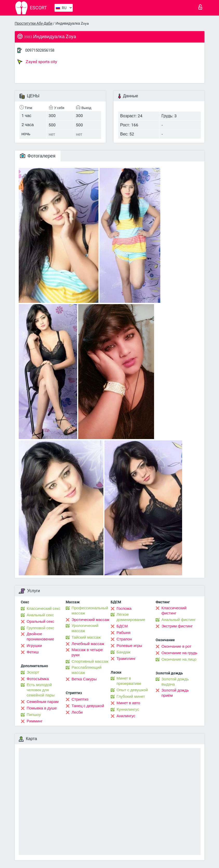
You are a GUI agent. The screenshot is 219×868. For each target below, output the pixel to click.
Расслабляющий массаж (87, 670)
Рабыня (124, 633)
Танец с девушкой (88, 706)
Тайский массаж (86, 637)
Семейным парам (43, 702)
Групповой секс (41, 628)
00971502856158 (40, 50)
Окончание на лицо (179, 659)
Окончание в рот (177, 646)
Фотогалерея (38, 156)
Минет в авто (128, 703)
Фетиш (33, 652)
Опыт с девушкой (132, 690)
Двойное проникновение (41, 637)
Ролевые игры (130, 646)
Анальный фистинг (179, 620)
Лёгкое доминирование (131, 617)
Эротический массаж (91, 620)
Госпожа (124, 609)
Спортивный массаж (90, 661)
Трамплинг (126, 659)
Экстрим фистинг (177, 626)
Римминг (35, 721)
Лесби (77, 712)
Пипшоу (34, 715)
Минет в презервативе (129, 681)
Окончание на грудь (180, 653)
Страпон (124, 639)
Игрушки (34, 646)
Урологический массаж (85, 628)
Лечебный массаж (88, 644)
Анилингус (126, 716)
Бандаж (124, 652)
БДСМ (122, 626)
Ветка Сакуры (84, 679)
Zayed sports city (37, 62)
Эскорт (33, 672)
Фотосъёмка (38, 679)
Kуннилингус (128, 709)
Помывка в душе (42, 708)
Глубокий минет (131, 696)
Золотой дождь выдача (175, 682)
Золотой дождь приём (175, 693)
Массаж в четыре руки (87, 652)
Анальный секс (40, 615)
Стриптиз (80, 699)
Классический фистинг (174, 611)
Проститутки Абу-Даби (34, 23)
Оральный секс (41, 621)
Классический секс (44, 609)
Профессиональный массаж (90, 611)
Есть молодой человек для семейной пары (41, 690)
